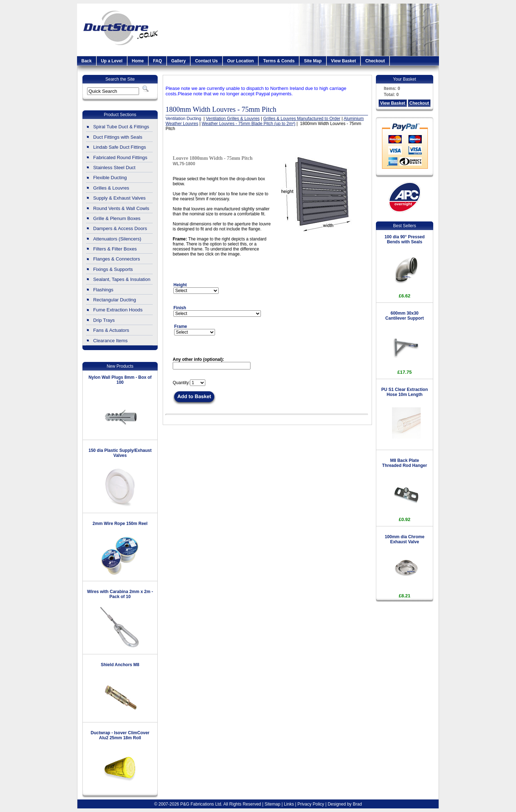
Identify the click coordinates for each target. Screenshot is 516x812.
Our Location (241, 61)
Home (138, 61)
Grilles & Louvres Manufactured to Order (302, 119)
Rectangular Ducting (115, 300)
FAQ (157, 61)
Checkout (375, 61)
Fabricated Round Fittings (120, 157)
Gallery (179, 61)
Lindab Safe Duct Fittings (120, 147)
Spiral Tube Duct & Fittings (121, 127)
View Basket (344, 61)
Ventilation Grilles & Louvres (233, 119)
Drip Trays (104, 320)
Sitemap (272, 804)
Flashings (103, 290)
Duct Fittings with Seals (118, 137)
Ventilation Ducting (184, 119)
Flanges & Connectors (116, 259)
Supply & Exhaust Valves (119, 198)
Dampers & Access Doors (120, 228)
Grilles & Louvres (111, 188)
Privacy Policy (311, 804)
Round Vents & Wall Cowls (121, 208)
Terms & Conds (279, 61)
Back (87, 61)
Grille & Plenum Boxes (117, 218)
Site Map (313, 61)
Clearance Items (110, 341)
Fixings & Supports (113, 269)
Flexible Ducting (110, 178)
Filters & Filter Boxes (115, 249)
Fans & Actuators (111, 330)
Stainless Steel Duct (114, 168)
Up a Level (112, 61)
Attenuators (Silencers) (117, 239)
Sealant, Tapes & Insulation (122, 279)
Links (289, 804)
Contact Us (206, 61)
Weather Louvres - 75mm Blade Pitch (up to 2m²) (249, 124)
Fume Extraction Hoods (118, 310)
